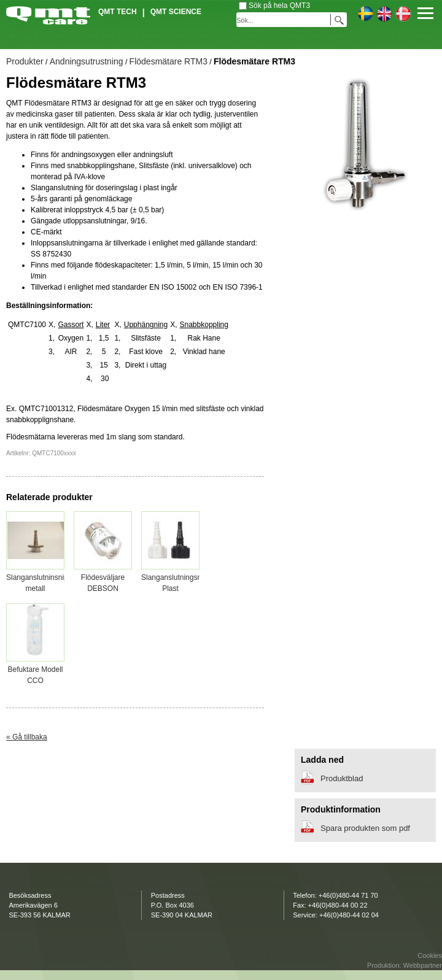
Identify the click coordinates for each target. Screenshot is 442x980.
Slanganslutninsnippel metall (42, 577)
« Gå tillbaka (27, 737)
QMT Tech (118, 12)
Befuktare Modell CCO (35, 669)
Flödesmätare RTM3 (169, 61)
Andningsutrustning (87, 61)
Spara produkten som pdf (365, 828)
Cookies (430, 955)
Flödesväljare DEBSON (103, 577)
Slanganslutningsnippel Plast (179, 577)
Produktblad (342, 778)
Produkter (25, 61)
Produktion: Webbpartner (405, 965)
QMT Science (176, 12)
